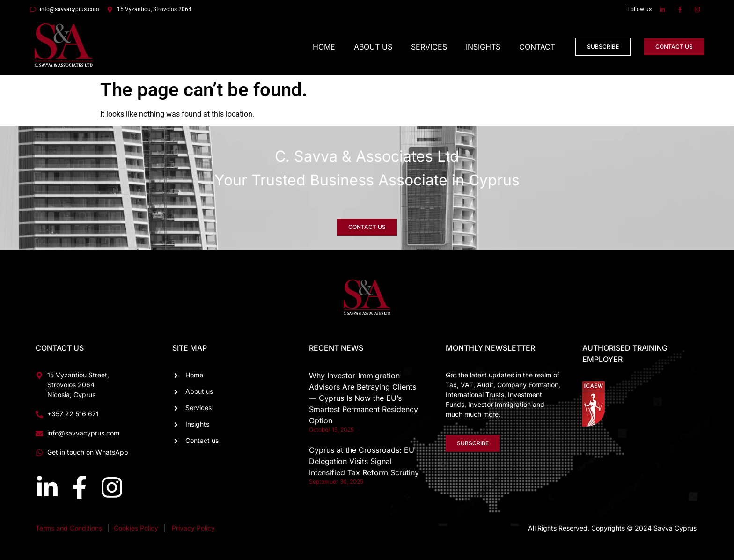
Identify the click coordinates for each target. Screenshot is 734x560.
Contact (537, 47)
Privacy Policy (193, 528)
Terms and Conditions (69, 528)
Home (324, 47)
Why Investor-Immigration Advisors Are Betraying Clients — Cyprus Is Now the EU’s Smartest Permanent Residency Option (363, 398)
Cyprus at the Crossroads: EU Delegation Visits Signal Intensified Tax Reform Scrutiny (364, 461)
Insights (483, 47)
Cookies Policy (137, 528)
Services (429, 47)
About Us (373, 47)
